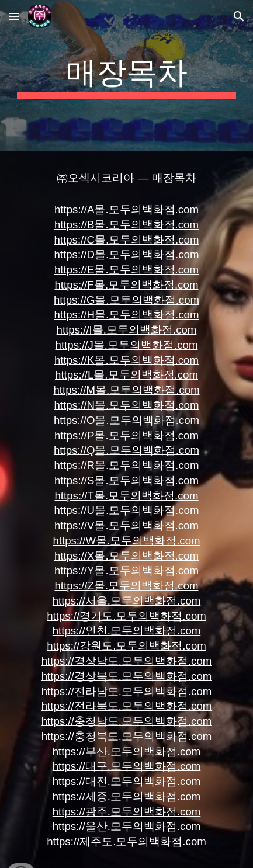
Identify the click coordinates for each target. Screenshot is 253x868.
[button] (14, 16)
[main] (126, 75)
